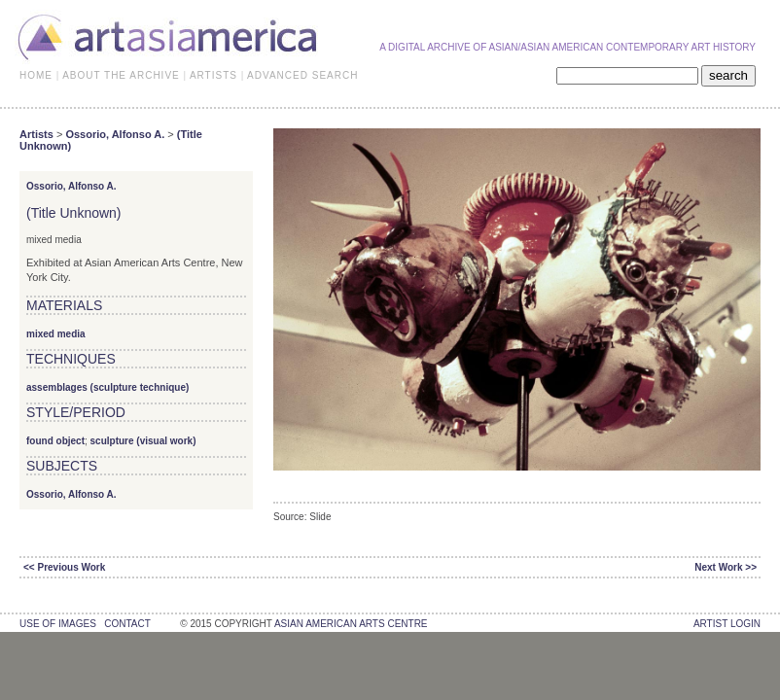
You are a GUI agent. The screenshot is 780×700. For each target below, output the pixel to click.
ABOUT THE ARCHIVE (121, 75)
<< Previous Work (64, 567)
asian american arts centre (351, 624)
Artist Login (727, 624)
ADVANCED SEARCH (302, 75)
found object (55, 441)
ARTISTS (213, 75)
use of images (58, 624)
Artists (36, 134)
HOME (36, 75)
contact (127, 624)
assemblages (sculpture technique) (107, 387)
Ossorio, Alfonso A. (115, 134)
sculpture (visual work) (143, 441)
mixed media (56, 334)
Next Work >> (726, 567)
